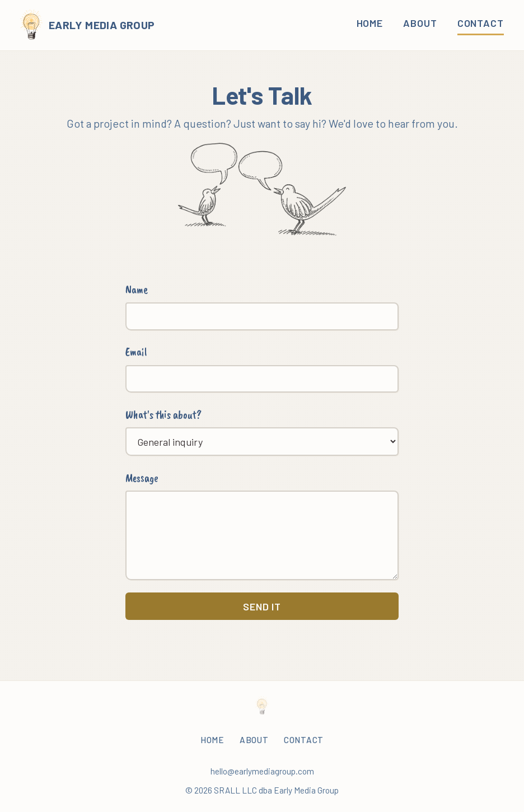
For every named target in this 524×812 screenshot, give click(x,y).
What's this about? (163, 414)
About (420, 23)
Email (136, 352)
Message (142, 478)
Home (370, 23)
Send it (262, 606)
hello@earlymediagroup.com (262, 771)
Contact (481, 23)
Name (137, 290)
